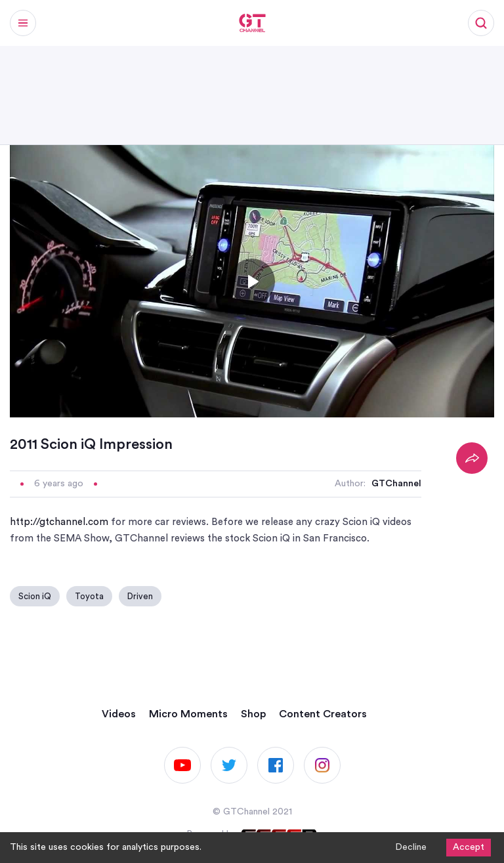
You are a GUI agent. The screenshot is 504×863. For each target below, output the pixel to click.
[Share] (472, 458)
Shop (253, 714)
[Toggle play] (252, 282)
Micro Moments (188, 714)
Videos (119, 714)
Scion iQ (35, 596)
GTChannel (396, 484)
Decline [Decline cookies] (411, 847)
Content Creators (323, 714)
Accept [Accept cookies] (469, 847)
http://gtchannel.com (59, 522)
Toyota (89, 596)
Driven (140, 596)
